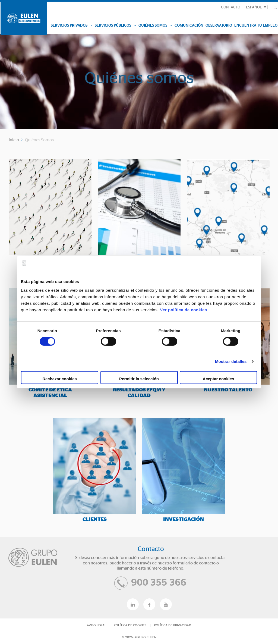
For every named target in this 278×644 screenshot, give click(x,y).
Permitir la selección (139, 379)
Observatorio (219, 26)
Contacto (151, 549)
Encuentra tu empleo (256, 26)
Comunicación (189, 26)
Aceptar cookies (219, 379)
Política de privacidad (173, 625)
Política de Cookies (130, 625)
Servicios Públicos (116, 25)
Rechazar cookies (60, 379)
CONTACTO (231, 7)
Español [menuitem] (254, 7)
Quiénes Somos (155, 25)
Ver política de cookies (183, 310)
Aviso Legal (97, 625)
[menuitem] (255, 7)
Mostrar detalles (231, 361)
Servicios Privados (72, 25)
